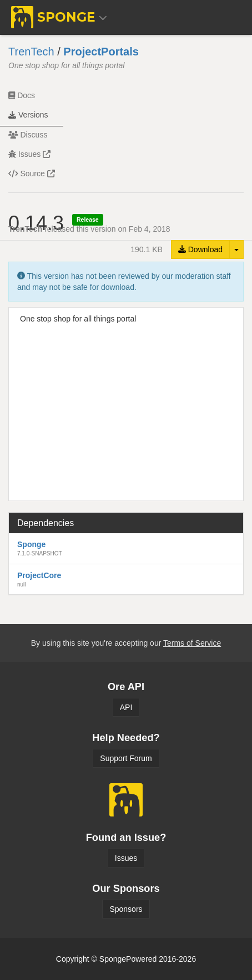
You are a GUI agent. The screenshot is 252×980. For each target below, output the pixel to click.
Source (32, 173)
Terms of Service (192, 643)
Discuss (28, 135)
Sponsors (126, 909)
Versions (28, 115)
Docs (22, 95)
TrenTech (31, 52)
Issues (29, 154)
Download (200, 249)
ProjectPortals (101, 52)
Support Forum (126, 758)
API (126, 707)
